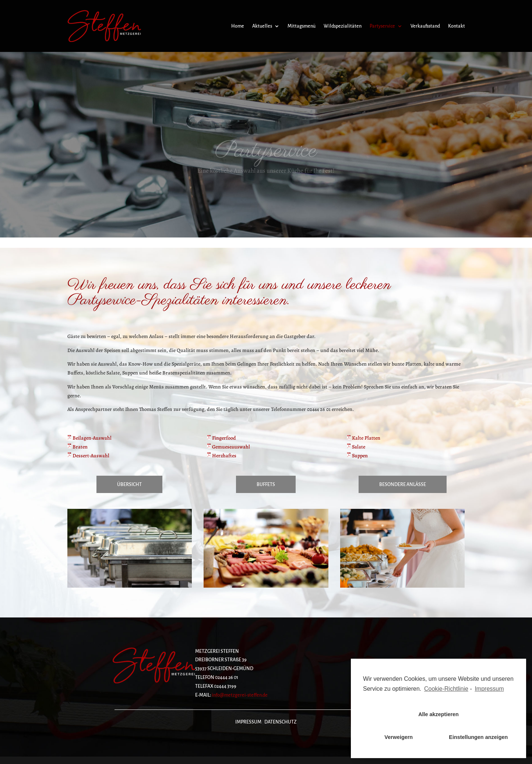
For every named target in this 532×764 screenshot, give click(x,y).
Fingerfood (221, 438)
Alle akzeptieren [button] (438, 714)
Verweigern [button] (399, 737)
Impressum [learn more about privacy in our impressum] (489, 689)
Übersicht (129, 485)
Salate (356, 447)
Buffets (266, 485)
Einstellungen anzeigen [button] (478, 737)
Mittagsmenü (302, 26)
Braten (77, 447)
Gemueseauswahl (228, 447)
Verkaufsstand (425, 26)
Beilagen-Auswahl (89, 438)
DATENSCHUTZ (281, 722)
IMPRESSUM (248, 722)
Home (238, 26)
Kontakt (457, 26)
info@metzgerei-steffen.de (240, 695)
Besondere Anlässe (403, 485)
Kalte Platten (364, 438)
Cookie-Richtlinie (446, 689)
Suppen (357, 456)
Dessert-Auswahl (88, 456)
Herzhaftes (222, 456)
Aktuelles (262, 26)
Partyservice (382, 26)
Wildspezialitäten (343, 26)
